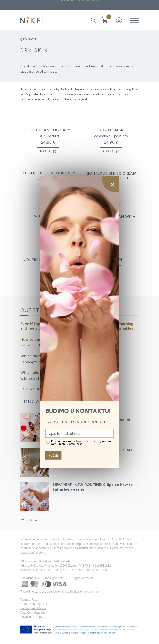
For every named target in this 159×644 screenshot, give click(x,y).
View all (29, 520)
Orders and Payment (34, 604)
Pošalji (54, 455)
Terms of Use (29, 600)
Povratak (29, 40)
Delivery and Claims (33, 608)
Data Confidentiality (33, 613)
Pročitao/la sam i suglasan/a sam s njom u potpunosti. (81, 443)
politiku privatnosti (83, 441)
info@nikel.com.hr (32, 570)
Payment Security (32, 617)
